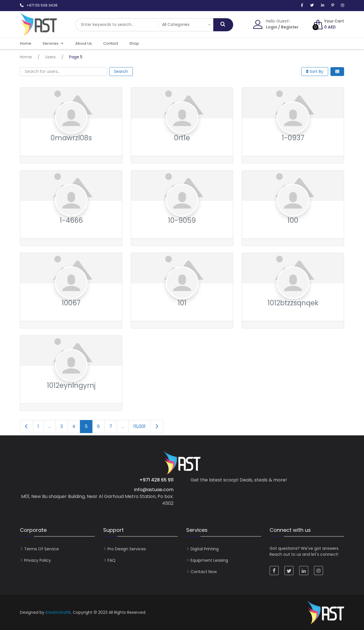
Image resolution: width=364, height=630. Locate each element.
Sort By (315, 71)
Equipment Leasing (209, 560)
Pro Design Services (127, 549)
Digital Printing (205, 549)
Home (26, 43)
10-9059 (182, 220)
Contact (111, 43)
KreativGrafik (58, 612)
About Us (84, 43)
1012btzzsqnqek (293, 303)
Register (290, 27)
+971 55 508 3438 (42, 5)
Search (121, 71)
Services (53, 44)
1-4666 (71, 220)
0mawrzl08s (71, 138)
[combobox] (117, 25)
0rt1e (182, 138)
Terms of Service (42, 549)
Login (272, 27)
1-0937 (293, 138)
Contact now (204, 572)
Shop (134, 43)
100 (293, 220)
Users (50, 57)
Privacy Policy (38, 560)
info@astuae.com (154, 490)
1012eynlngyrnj (71, 385)
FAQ (111, 560)
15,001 (139, 426)
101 (182, 303)
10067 (71, 303)
